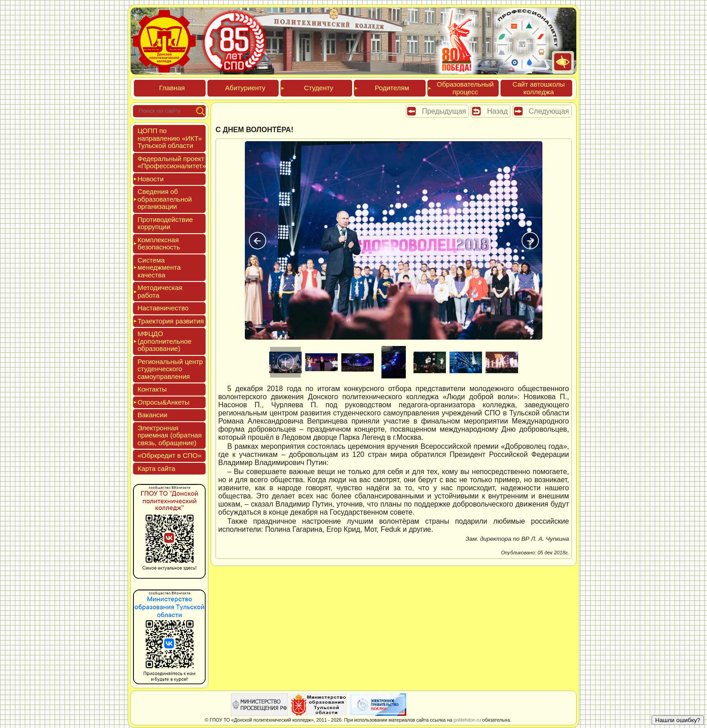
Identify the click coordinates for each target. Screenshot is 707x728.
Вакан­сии (152, 415)
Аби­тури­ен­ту (245, 88)
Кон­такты (152, 389)
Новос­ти (151, 179)
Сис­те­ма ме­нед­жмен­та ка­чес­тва (159, 267)
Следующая (549, 111)
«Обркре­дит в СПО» (170, 455)
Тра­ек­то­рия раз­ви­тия (171, 321)
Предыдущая (444, 111)
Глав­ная (172, 88)
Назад (497, 111)
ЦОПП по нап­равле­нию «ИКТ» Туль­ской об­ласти (170, 138)
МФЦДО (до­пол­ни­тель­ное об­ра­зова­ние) (165, 341)
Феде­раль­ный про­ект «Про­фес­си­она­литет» (172, 162)
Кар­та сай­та (156, 468)
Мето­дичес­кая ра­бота (160, 291)
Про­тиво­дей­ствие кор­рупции (165, 223)
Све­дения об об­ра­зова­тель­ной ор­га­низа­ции (165, 199)
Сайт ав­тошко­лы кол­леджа (538, 88)
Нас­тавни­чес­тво (163, 308)
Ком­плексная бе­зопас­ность (159, 244)
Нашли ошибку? (678, 720)
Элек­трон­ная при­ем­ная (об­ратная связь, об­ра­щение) (170, 435)
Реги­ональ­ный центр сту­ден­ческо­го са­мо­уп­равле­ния (170, 369)
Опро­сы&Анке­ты (163, 402)
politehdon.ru (467, 720)
